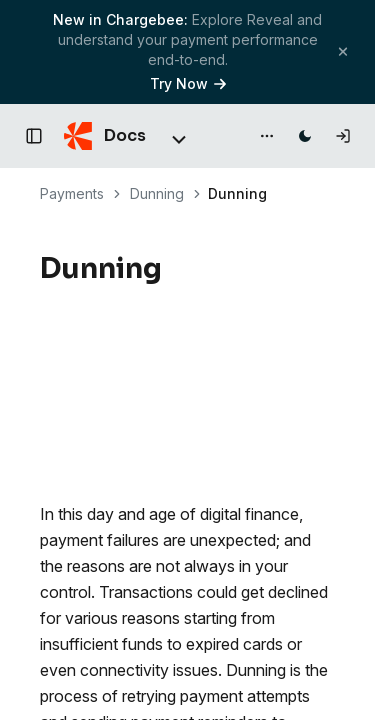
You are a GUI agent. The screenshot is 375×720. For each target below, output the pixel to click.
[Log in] (343, 136)
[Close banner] (343, 51)
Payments (72, 193)
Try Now (188, 83)
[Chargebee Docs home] (105, 136)
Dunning (157, 193)
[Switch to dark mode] (305, 136)
